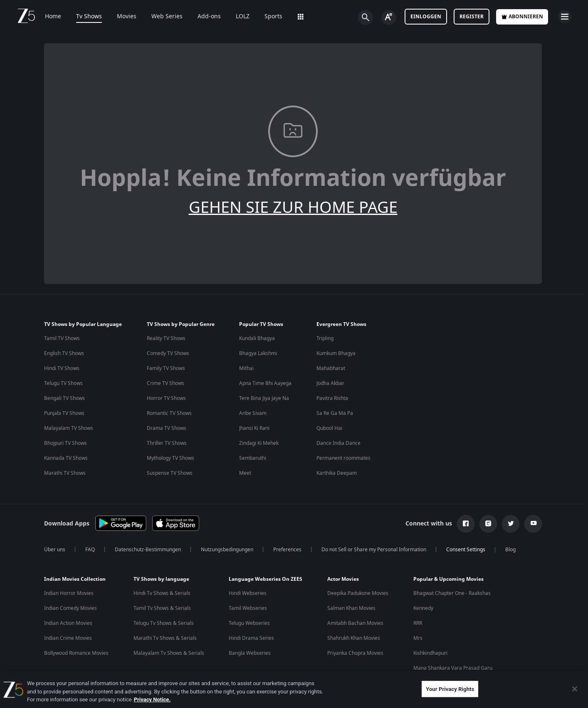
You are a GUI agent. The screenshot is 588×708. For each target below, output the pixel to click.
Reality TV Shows (166, 338)
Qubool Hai (329, 428)
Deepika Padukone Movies (358, 593)
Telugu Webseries (249, 623)
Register (472, 17)
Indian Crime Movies (68, 638)
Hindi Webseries (248, 593)
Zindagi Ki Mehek (259, 443)
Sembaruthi (253, 458)
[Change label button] (389, 17)
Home (53, 17)
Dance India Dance (338, 443)
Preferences (287, 550)
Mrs (418, 638)
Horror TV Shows (166, 398)
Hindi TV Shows (62, 368)
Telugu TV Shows (63, 383)
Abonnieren (522, 17)
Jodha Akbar (330, 383)
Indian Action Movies (68, 623)
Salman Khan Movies (351, 608)
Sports (273, 17)
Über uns (55, 550)
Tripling (325, 338)
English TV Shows (64, 353)
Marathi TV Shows (65, 473)
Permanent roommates (343, 458)
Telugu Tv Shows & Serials (164, 623)
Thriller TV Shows (167, 443)
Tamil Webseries (248, 608)
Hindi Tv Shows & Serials (162, 593)
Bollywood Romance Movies (76, 653)
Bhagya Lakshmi (258, 353)
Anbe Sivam (253, 413)
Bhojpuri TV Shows (65, 443)
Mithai (246, 368)
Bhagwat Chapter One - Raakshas (452, 593)
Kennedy (423, 608)
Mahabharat (331, 368)
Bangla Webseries (250, 653)
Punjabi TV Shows (64, 413)
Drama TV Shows (167, 428)
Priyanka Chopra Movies (355, 653)
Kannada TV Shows (66, 458)
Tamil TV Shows (62, 338)
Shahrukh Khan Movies (354, 638)
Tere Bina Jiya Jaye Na (264, 398)
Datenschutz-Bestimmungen (148, 550)
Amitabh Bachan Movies (355, 623)
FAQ (90, 550)
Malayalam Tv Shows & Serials (169, 653)
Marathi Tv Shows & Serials (165, 638)
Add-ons (209, 17)
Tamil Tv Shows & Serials (162, 608)
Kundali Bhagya (257, 338)
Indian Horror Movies (69, 593)
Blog (510, 550)
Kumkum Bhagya (336, 353)
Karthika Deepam (337, 473)
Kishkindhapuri (430, 653)
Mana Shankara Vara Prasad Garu (453, 668)
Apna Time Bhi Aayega (265, 383)
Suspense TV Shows (170, 473)
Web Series (167, 17)
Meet (245, 473)
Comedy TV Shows (168, 353)
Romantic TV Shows (169, 413)
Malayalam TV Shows (69, 428)
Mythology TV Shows (170, 458)
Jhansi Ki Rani (254, 428)
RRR (418, 623)
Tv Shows (89, 17)
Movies (127, 17)
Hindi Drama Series (251, 638)
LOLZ (243, 17)
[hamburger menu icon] (565, 17)
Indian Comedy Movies (70, 608)
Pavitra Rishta (332, 398)
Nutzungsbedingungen (227, 550)
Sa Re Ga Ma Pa (335, 413)
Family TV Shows (166, 368)
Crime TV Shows (166, 383)
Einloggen (426, 17)
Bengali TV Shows (64, 398)
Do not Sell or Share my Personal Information (374, 550)
